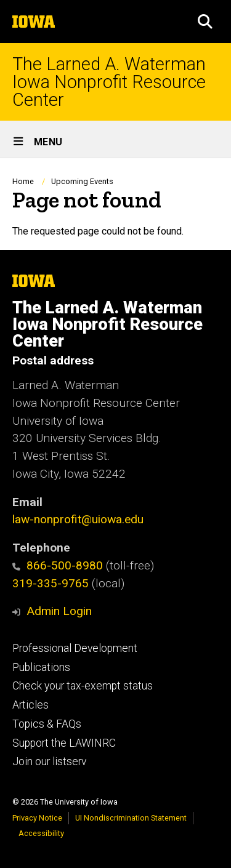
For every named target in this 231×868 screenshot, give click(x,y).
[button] (205, 22)
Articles (30, 705)
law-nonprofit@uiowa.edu (78, 519)
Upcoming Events (82, 181)
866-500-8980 (58, 565)
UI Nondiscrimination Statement (131, 818)
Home (23, 181)
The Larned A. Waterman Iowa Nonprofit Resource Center (109, 82)
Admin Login (59, 611)
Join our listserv (49, 762)
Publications (41, 667)
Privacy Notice (37, 818)
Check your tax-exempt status (83, 686)
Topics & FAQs (47, 724)
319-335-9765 (51, 583)
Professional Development (75, 648)
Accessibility (41, 833)
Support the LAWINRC (64, 743)
